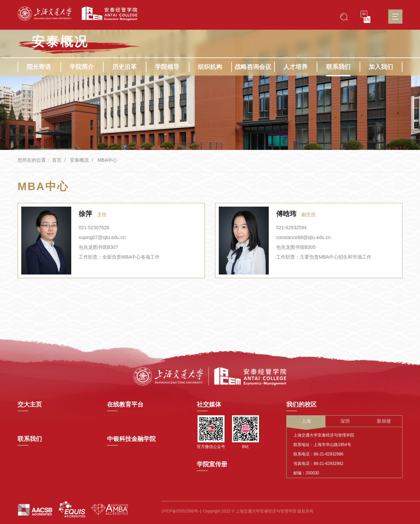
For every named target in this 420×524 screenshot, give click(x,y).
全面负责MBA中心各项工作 (131, 257)
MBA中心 (107, 160)
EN (367, 20)
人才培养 (295, 67)
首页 (57, 160)
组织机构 (210, 67)
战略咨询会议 (253, 67)
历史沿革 (125, 67)
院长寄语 (39, 67)
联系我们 (338, 67)
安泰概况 (79, 160)
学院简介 (82, 67)
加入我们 (381, 67)
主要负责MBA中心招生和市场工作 (336, 257)
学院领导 (167, 67)
